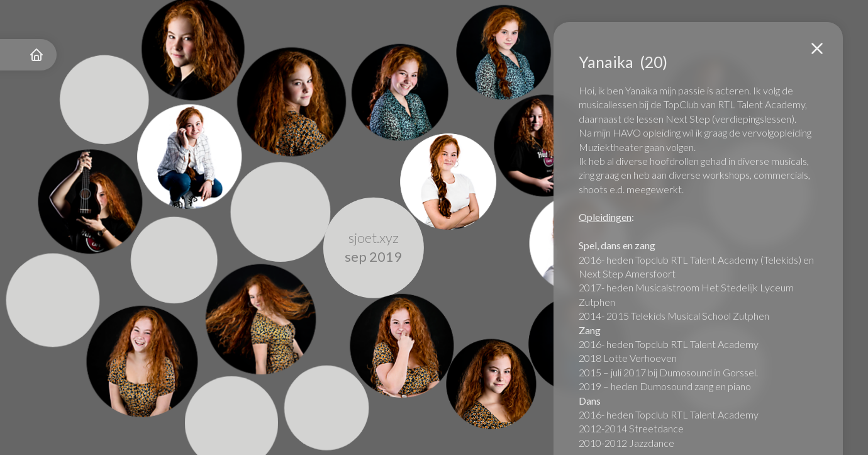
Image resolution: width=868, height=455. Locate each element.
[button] (817, 48)
